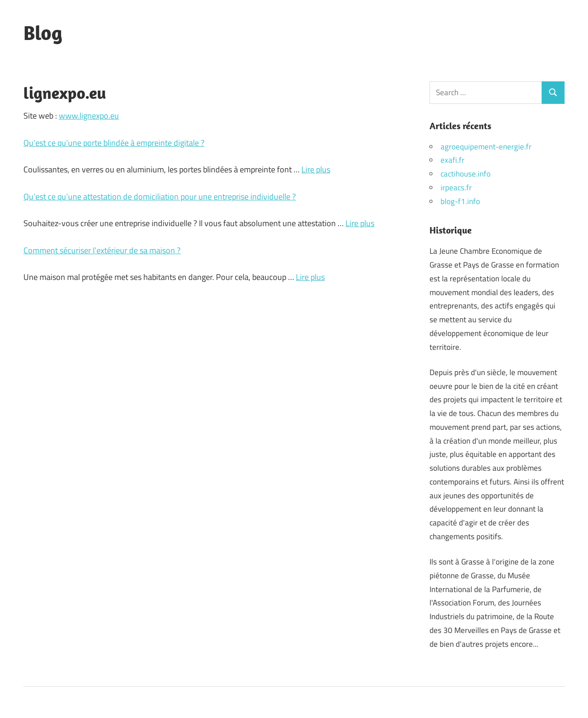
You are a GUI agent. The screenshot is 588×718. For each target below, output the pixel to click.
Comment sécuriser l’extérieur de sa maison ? (102, 250)
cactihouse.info (466, 174)
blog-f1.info (460, 201)
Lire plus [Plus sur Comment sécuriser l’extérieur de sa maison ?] (310, 277)
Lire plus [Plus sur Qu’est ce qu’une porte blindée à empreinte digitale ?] (316, 169)
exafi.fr (452, 160)
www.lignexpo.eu (89, 116)
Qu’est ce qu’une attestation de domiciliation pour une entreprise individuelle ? (160, 197)
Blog (43, 33)
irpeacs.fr (456, 188)
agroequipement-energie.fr (486, 147)
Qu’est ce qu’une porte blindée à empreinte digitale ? (114, 143)
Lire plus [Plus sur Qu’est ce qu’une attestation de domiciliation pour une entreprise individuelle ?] (360, 223)
